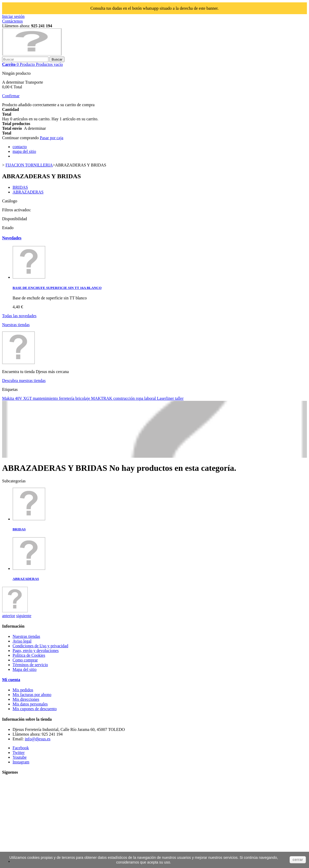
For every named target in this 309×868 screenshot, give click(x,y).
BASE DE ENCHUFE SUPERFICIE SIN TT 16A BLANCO (57, 288)
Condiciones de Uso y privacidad (40, 646)
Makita (9, 398)
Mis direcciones (26, 699)
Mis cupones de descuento (35, 709)
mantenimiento (46, 398)
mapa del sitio (24, 151)
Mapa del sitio (25, 669)
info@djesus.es (38, 739)
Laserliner (166, 398)
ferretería (67, 398)
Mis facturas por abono (32, 695)
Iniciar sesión (13, 16)
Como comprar (25, 660)
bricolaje (83, 398)
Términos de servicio (30, 665)
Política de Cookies (29, 655)
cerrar (298, 860)
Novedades (12, 238)
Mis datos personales (30, 704)
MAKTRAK (102, 398)
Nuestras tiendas (16, 325)
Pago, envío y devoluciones (36, 651)
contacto (20, 147)
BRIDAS (20, 187)
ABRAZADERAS (28, 192)
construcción (125, 398)
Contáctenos (12, 21)
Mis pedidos (23, 690)
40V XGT (24, 398)
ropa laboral (146, 398)
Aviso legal (22, 641)
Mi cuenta (11, 680)
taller (179, 398)
